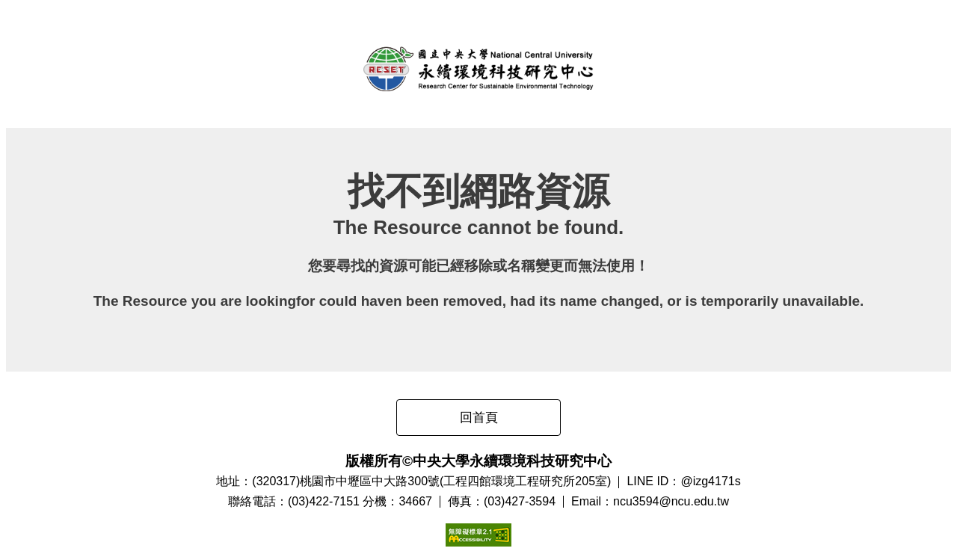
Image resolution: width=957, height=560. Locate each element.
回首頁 (479, 418)
